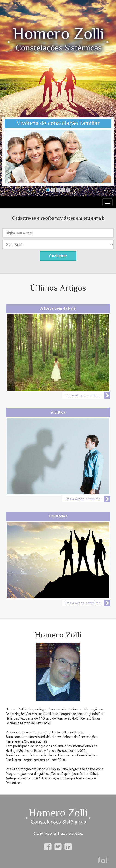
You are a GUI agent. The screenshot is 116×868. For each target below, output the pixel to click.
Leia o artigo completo (82, 395)
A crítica (58, 412)
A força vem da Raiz (58, 308)
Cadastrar (58, 256)
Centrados (58, 516)
